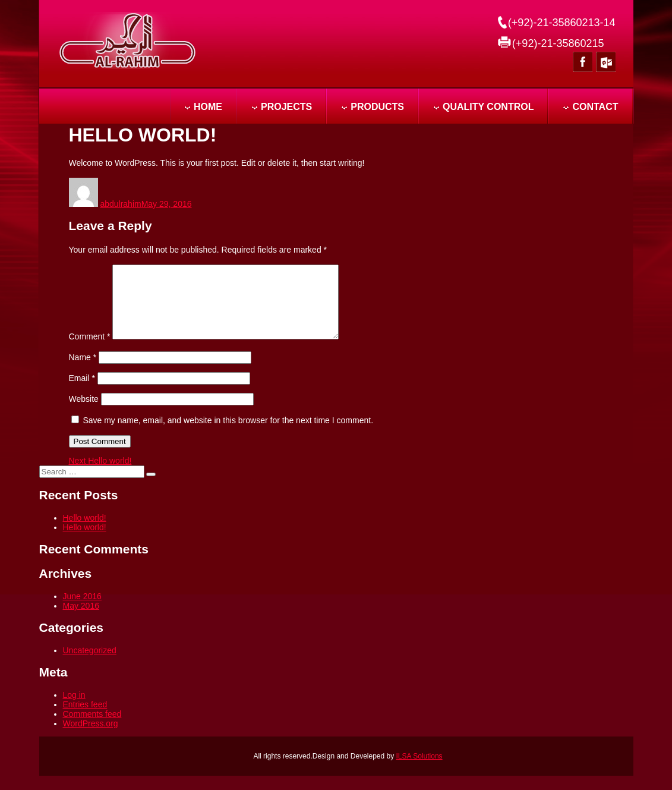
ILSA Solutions (419, 770)
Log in (74, 709)
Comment (90, 351)
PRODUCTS (377, 107)
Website (84, 413)
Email (82, 392)
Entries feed (85, 719)
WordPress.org (91, 738)
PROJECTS (286, 107)
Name (83, 372)
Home (208, 107)
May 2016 (81, 620)
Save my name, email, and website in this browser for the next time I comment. (228, 435)
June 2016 (82, 610)
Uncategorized (90, 665)
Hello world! (85, 532)
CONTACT (595, 107)
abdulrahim (120, 204)
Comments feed (92, 728)
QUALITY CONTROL (488, 107)
